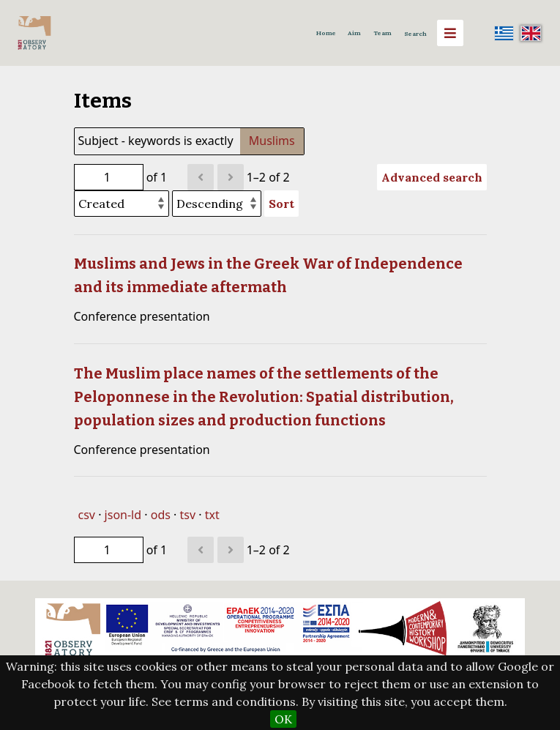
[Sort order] (217, 204)
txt (212, 515)
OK (283, 719)
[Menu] (450, 33)
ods (161, 515)
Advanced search (432, 177)
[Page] (109, 177)
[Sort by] (122, 204)
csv (87, 515)
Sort (281, 204)
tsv (188, 515)
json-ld (123, 515)
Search (415, 34)
